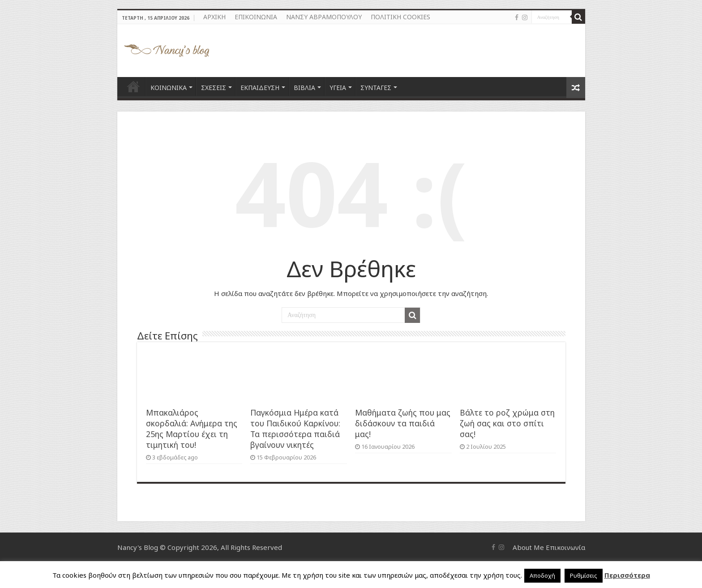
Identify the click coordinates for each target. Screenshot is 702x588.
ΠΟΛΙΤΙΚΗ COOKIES (400, 17)
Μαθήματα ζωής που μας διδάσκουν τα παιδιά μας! (403, 423)
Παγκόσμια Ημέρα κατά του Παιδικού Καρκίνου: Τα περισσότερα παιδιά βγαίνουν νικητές (295, 429)
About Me (528, 547)
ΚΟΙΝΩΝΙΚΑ (169, 88)
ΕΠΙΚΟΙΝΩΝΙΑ (256, 17)
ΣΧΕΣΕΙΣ (214, 88)
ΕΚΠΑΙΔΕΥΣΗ (260, 88)
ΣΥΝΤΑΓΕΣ (376, 88)
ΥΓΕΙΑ (338, 88)
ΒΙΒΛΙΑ (304, 88)
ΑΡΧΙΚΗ (214, 17)
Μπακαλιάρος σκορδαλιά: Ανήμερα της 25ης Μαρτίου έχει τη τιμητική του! (192, 429)
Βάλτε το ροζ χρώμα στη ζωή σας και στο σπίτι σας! (507, 423)
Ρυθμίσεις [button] (584, 575)
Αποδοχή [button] (542, 575)
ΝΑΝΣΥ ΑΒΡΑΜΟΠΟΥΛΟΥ (324, 17)
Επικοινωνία (565, 547)
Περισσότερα (627, 575)
